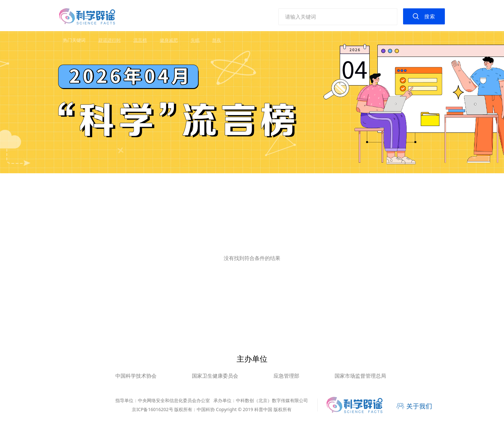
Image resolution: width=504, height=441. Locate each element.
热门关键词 (74, 40)
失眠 (195, 40)
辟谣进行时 (110, 40)
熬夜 (217, 40)
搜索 (430, 16)
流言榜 (140, 40)
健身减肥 (169, 40)
